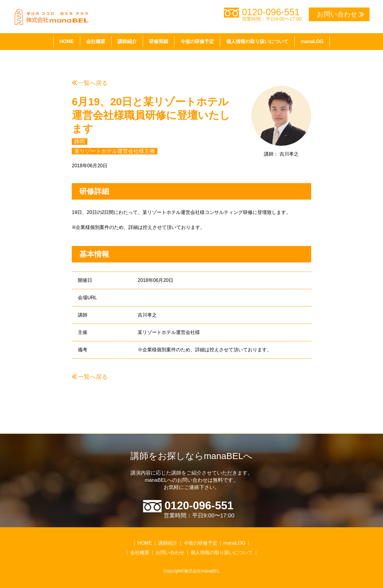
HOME (67, 41)
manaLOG (312, 41)
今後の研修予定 (197, 41)
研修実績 (159, 41)
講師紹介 (127, 41)
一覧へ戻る (93, 83)
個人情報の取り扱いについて (257, 41)
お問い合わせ (170, 553)
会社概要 (96, 41)
